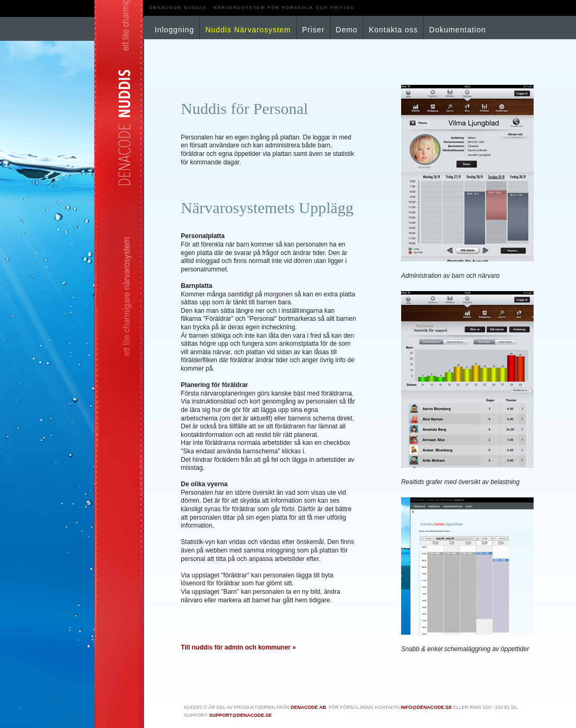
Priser (313, 30)
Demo (347, 30)
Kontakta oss (393, 30)
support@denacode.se (241, 715)
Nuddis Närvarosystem (248, 30)
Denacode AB (308, 707)
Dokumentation (458, 30)
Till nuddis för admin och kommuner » (238, 647)
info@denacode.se (426, 707)
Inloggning (175, 30)
